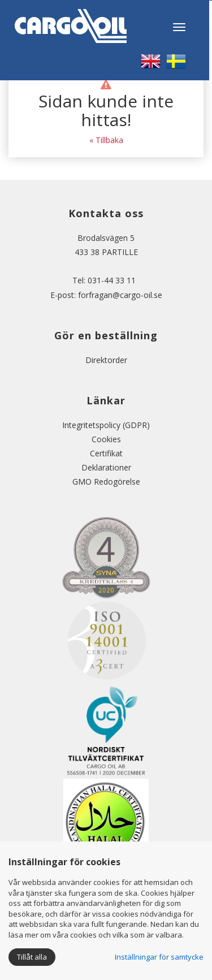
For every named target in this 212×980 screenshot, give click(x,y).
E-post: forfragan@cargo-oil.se (106, 295)
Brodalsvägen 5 (106, 238)
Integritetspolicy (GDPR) (106, 425)
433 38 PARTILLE (106, 252)
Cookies (106, 439)
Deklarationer (106, 467)
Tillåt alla (32, 957)
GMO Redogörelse (106, 482)
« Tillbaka (106, 140)
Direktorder (106, 360)
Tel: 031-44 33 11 (106, 280)
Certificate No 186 (106, 825)
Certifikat (106, 453)
